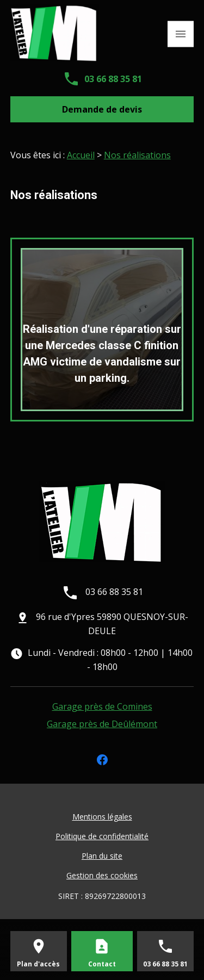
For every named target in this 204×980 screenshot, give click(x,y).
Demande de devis (102, 109)
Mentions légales (102, 817)
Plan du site (102, 856)
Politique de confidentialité (102, 836)
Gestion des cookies (102, 875)
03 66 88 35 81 (113, 79)
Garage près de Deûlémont (102, 724)
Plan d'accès (38, 964)
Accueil (81, 155)
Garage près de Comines (102, 706)
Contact (102, 964)
